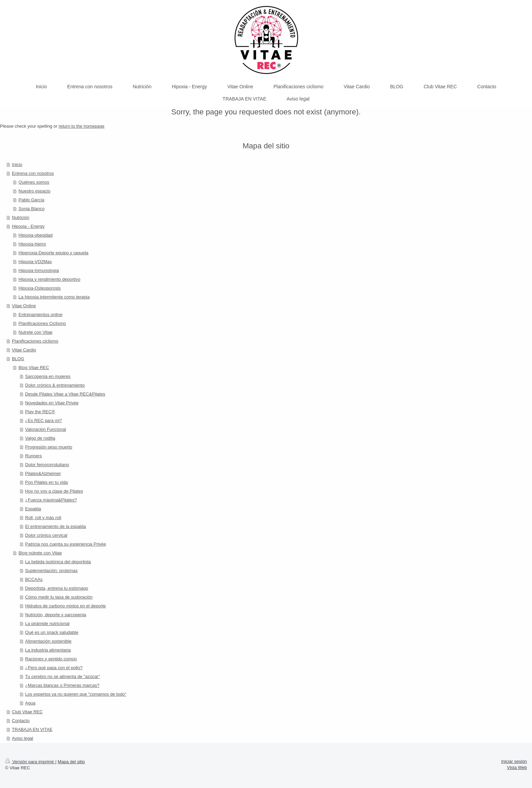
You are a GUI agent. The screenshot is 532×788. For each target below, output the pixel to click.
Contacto (21, 721)
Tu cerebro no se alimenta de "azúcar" (62, 676)
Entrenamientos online (41, 315)
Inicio (17, 164)
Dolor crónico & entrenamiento (55, 385)
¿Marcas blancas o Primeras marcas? (62, 685)
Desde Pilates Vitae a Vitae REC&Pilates (65, 394)
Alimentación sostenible (48, 641)
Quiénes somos (34, 182)
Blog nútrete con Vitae (40, 553)
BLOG (18, 359)
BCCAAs (34, 579)
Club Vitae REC (27, 712)
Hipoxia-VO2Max (35, 262)
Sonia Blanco (32, 209)
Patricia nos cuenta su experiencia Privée (65, 544)
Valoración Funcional (45, 429)
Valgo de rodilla (40, 438)
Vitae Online (24, 306)
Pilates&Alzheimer (43, 473)
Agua (30, 703)
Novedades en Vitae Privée (52, 403)
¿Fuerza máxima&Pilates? (51, 500)
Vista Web (517, 767)
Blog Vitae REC (34, 368)
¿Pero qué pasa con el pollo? (54, 668)
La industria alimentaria (48, 650)
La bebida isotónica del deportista (58, 562)
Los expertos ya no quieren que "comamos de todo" (76, 694)
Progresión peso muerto (49, 447)
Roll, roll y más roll (43, 518)
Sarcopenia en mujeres (48, 376)
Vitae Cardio (24, 350)
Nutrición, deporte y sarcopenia (56, 615)
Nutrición (21, 217)
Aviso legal (23, 738)
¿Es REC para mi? (43, 420)
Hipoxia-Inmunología (39, 270)
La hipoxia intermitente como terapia (54, 297)
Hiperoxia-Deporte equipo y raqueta (54, 253)
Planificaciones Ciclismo (42, 323)
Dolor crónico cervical (46, 535)
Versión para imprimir (30, 762)
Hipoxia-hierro (32, 244)
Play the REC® (40, 412)
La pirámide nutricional (47, 624)
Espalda (33, 509)
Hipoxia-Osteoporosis (40, 288)
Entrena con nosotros (33, 173)
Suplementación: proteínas (51, 571)
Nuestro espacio (35, 191)
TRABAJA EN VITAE (32, 729)
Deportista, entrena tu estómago (57, 588)
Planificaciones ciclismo (35, 341)
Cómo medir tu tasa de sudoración (59, 597)
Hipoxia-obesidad (36, 235)
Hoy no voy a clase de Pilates (54, 491)
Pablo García (32, 200)
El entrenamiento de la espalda (55, 526)
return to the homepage (82, 126)
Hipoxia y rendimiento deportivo (50, 279)
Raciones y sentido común (51, 659)
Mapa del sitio (71, 762)
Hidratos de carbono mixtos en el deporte (65, 606)
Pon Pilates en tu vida (46, 482)
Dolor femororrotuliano (47, 465)
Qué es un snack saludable (52, 632)
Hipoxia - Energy (28, 226)
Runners (33, 456)
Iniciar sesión (514, 761)
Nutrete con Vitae (36, 332)
